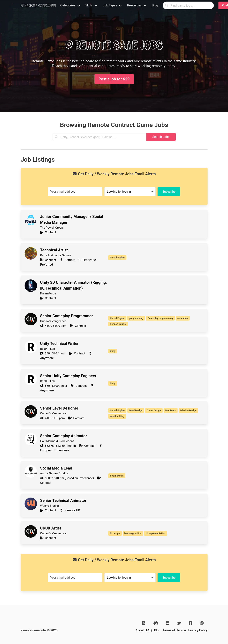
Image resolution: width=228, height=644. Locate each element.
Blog (155, 5)
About (140, 630)
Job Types (110, 5)
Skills (89, 5)
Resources (134, 5)
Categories (68, 5)
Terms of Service (174, 630)
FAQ (149, 630)
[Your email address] (75, 192)
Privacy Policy (198, 630)
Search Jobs (161, 137)
